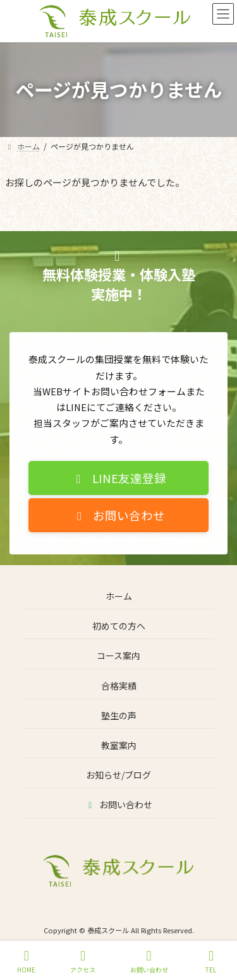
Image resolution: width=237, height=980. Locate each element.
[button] (118, 484)
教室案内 (119, 745)
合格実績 (119, 685)
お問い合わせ (118, 804)
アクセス (83, 961)
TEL (211, 961)
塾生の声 (119, 715)
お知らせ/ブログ (118, 775)
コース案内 (118, 655)
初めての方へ (119, 626)
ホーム (119, 596)
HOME (26, 961)
